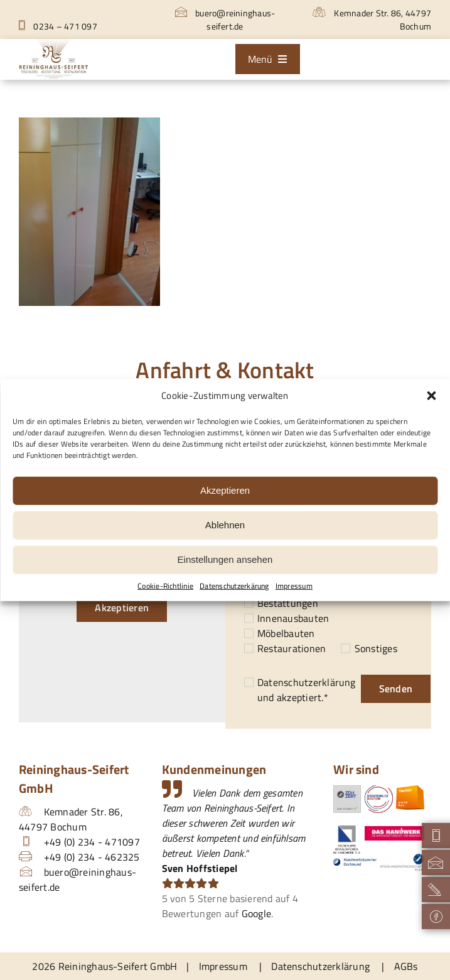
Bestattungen (288, 603)
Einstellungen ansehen (225, 559)
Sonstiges (376, 648)
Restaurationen (292, 648)
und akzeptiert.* (307, 690)
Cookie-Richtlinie (165, 585)
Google (256, 913)
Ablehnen (225, 525)
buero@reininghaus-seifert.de (225, 19)
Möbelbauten (286, 633)
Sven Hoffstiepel (200, 868)
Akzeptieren (225, 490)
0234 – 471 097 (58, 26)
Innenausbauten (293, 618)
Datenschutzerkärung (234, 585)
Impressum (294, 585)
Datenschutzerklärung (307, 682)
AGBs (406, 966)
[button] (431, 396)
